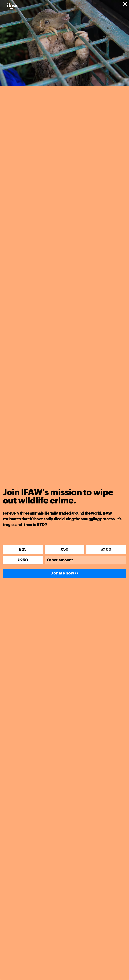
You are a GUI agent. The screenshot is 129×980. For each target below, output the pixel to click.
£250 (23, 560)
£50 (64, 549)
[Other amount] (85, 560)
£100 (106, 549)
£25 (23, 549)
